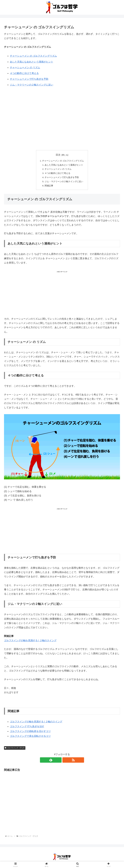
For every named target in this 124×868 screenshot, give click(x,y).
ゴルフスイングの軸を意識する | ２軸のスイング (30, 642)
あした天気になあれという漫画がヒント (32, 62)
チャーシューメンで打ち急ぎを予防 (29, 79)
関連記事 (49, 187)
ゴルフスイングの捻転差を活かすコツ (30, 732)
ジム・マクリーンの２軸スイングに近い (32, 85)
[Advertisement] (62, 111)
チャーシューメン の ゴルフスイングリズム (33, 56)
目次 (58, 155)
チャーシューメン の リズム (25, 68)
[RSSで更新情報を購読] (65, 761)
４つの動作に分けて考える (24, 73)
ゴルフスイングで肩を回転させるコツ (30, 737)
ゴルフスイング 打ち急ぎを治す (27, 728)
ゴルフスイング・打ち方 (15, 749)
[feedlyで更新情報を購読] (59, 761)
